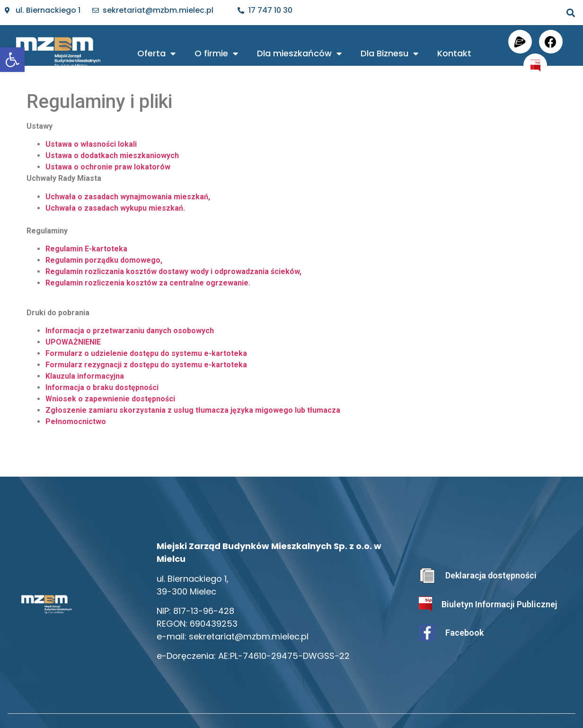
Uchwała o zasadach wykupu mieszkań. (115, 208)
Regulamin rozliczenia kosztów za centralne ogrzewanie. (148, 283)
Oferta (156, 53)
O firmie (216, 53)
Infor (54, 387)
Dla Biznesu (389, 53)
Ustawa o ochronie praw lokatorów (108, 167)
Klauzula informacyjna (85, 376)
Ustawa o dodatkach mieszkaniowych (112, 155)
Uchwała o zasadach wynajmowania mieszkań (127, 197)
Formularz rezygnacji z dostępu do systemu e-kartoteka (146, 365)
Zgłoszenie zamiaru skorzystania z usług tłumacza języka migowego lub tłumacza (193, 410)
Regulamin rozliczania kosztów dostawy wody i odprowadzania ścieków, (173, 271)
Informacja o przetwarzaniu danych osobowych (130, 331)
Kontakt (454, 53)
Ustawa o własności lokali (91, 144)
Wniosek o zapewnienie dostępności (110, 399)
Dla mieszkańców (299, 53)
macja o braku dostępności (111, 387)
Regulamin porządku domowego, (104, 260)
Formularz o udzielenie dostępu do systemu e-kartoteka (146, 353)
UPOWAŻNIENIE (73, 342)
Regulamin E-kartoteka (86, 249)
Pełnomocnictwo (76, 422)
